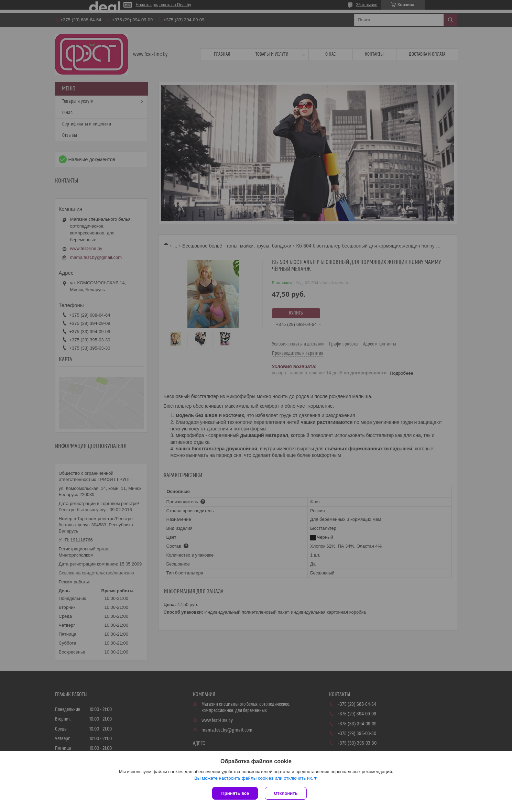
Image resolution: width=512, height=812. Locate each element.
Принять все (235, 793)
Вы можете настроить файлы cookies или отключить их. (254, 778)
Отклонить (286, 793)
